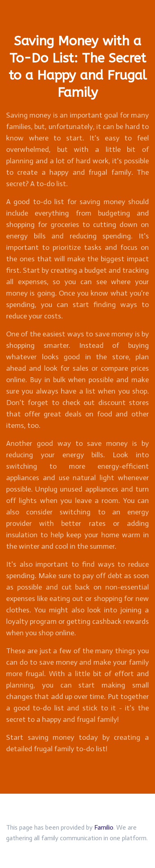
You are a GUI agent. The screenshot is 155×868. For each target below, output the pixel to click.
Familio (104, 827)
